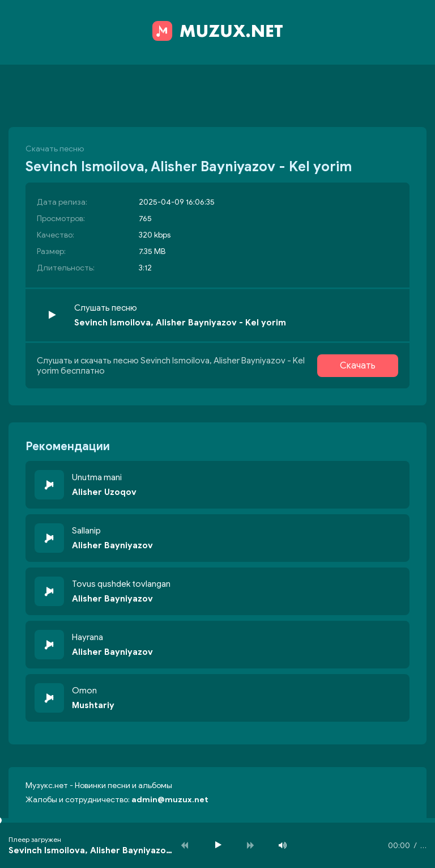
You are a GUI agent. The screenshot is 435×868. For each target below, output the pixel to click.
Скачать (358, 366)
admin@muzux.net (170, 800)
